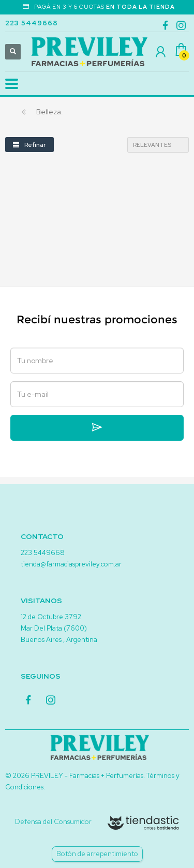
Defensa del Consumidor (53, 822)
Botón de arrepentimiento (97, 854)
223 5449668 (32, 23)
